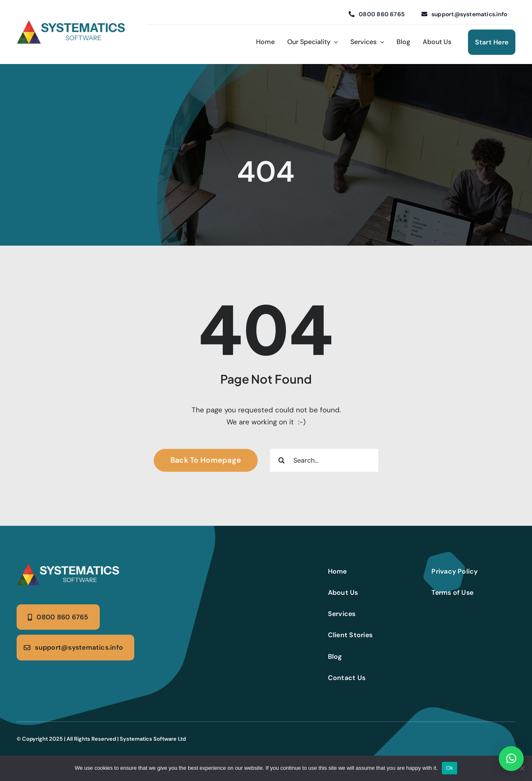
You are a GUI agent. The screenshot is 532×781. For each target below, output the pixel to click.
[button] (511, 759)
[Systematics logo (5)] (69, 567)
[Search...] (324, 460)
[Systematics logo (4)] (71, 23)
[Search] (282, 460)
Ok (449, 768)
